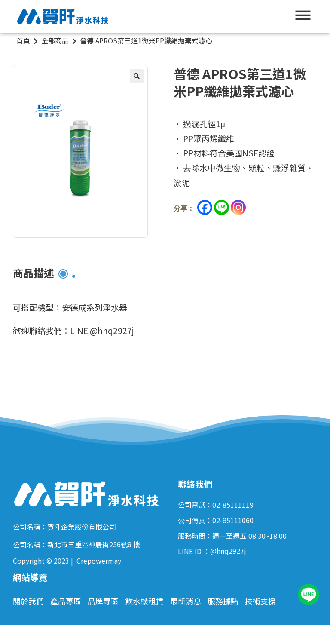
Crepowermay (99, 561)
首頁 (23, 40)
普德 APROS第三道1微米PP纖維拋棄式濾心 (146, 40)
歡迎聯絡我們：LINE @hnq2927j (73, 330)
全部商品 (55, 40)
